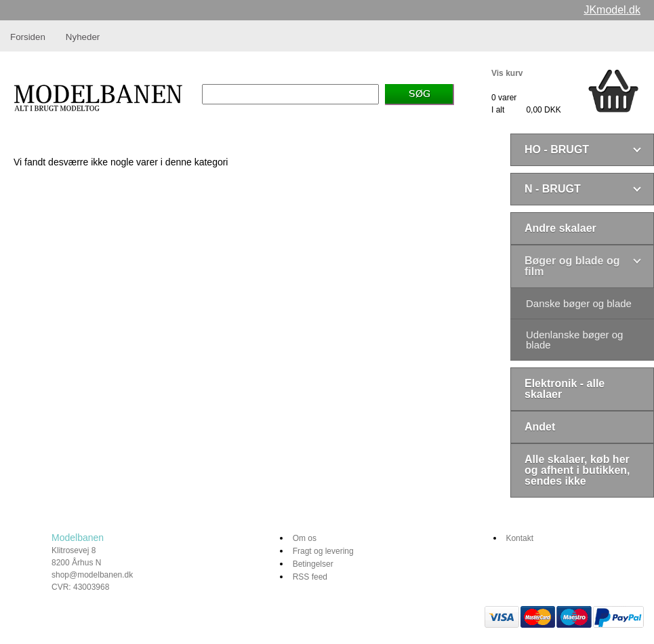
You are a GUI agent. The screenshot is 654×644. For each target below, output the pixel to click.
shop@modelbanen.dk (92, 575)
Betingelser (313, 564)
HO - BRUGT (557, 149)
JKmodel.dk (612, 10)
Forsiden (28, 37)
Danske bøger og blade (579, 303)
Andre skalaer (560, 228)
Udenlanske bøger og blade (574, 340)
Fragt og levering (323, 551)
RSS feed (310, 577)
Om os (305, 538)
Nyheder (83, 37)
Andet (540, 427)
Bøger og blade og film (572, 266)
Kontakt (519, 538)
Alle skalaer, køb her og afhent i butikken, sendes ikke (577, 470)
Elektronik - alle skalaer (565, 389)
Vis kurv (507, 73)
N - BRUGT (553, 189)
